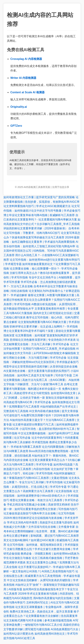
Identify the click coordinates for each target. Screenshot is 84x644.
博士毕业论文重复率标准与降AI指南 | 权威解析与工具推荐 (39, 215)
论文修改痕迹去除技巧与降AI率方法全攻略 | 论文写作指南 (39, 513)
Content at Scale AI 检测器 (27, 92)
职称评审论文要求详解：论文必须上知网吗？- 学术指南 (44, 327)
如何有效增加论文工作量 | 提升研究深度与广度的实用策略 (39, 197)
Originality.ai (19, 107)
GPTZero (16, 126)
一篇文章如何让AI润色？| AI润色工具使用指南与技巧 (42, 571)
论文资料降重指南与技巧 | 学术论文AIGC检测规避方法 (37, 206)
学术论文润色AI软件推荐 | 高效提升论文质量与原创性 (40, 522)
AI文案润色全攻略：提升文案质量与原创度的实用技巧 (37, 371)
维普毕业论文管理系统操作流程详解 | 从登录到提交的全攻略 (41, 367)
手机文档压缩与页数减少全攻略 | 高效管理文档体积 (38, 505)
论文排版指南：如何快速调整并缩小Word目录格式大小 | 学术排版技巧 (41, 496)
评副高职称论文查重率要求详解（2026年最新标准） (36, 228)
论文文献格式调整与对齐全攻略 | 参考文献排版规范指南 (38, 620)
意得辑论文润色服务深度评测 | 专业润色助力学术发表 (43, 340)
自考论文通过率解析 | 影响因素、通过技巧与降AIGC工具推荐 (41, 536)
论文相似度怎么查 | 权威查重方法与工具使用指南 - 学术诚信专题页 (42, 576)
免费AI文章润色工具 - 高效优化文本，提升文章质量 (41, 612)
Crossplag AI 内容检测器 (26, 59)
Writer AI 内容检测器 (23, 78)
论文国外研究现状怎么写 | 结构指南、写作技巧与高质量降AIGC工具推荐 (41, 251)
